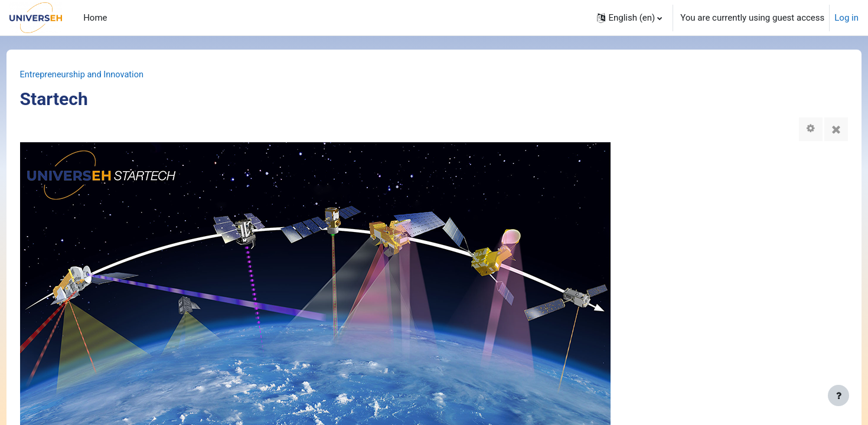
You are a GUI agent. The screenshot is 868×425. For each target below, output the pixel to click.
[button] (629, 18)
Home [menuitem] (95, 18)
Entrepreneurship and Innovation (106, 75)
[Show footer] (838, 395)
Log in (846, 18)
